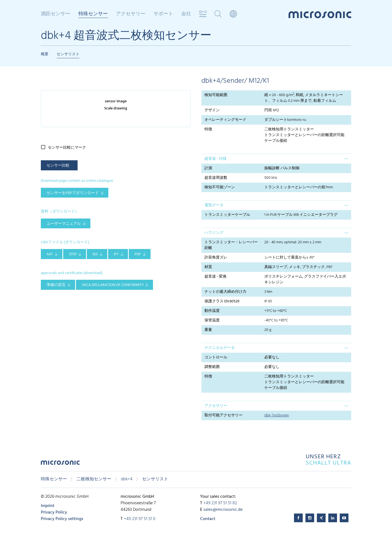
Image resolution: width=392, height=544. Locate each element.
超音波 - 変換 (215, 277)
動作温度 (212, 311)
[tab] (276, 159)
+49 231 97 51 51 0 (140, 519)
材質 (208, 267)
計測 (208, 168)
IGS (95, 254)
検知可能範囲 (216, 95)
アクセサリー (131, 14)
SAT (50, 254)
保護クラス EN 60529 (222, 301)
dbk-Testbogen (277, 415)
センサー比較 (58, 166)
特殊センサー (93, 14)
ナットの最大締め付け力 (225, 292)
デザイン (212, 110)
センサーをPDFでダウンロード (73, 193)
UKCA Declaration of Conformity (113, 285)
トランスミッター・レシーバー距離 (231, 245)
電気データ (214, 205)
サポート (163, 14)
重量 (208, 330)
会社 (186, 14)
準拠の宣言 (56, 285)
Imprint (48, 506)
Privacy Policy (54, 512)
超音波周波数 (216, 178)
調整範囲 (212, 367)
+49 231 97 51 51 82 (220, 503)
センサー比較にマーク (67, 148)
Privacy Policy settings (62, 519)
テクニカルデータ (220, 348)
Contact (208, 519)
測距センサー (56, 14)
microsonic (60, 464)
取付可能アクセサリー (223, 415)
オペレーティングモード (225, 120)
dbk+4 (127, 479)
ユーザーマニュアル (64, 224)
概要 (45, 54)
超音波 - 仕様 (215, 159)
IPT (116, 254)
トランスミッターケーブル (227, 215)
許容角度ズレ (216, 258)
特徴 (208, 129)
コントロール (216, 357)
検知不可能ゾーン (220, 187)
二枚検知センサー (94, 479)
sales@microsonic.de (223, 510)
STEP (73, 254)
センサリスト (68, 54)
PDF (138, 254)
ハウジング (214, 233)
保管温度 (212, 320)
